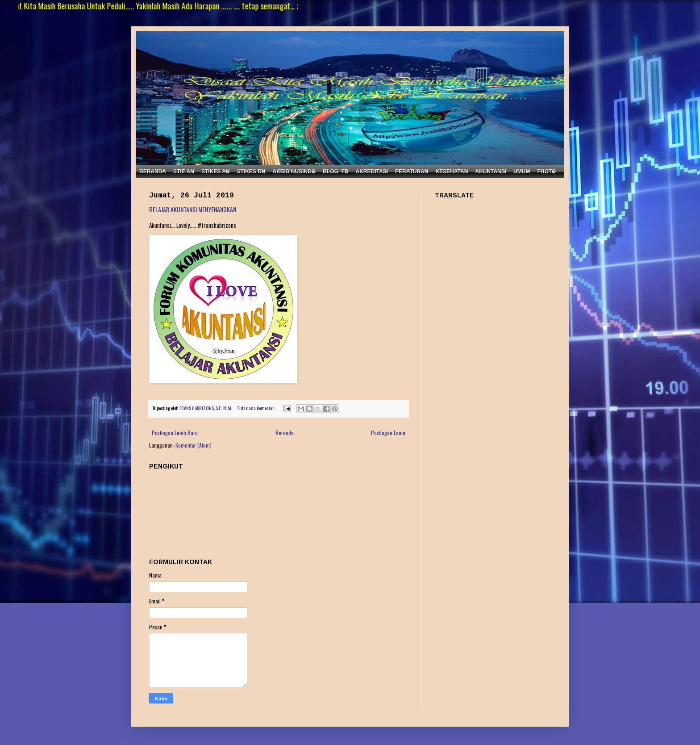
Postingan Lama (388, 433)
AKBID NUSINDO (294, 172)
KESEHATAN (452, 172)
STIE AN (184, 172)
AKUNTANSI (491, 172)
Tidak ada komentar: (256, 408)
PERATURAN (412, 172)
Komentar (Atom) (194, 445)
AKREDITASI (372, 172)
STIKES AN (216, 172)
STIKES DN (251, 172)
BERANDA (153, 172)
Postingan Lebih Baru (175, 433)
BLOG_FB (335, 172)
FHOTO (546, 172)
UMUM (522, 172)
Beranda (285, 433)
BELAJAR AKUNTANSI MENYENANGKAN (193, 209)
